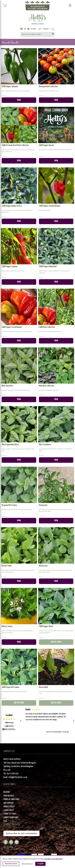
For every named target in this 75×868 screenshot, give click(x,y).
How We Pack (9, 796)
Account (34, 29)
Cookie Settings (10, 814)
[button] (21, 721)
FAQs (5, 821)
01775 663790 (13, 774)
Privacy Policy (9, 807)
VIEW (19, 100)
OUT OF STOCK (56, 642)
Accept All (40, 864)
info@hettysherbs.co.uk (18, 777)
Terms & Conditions (11, 799)
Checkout (46, 29)
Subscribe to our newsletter (21, 833)
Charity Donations (11, 818)
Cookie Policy (9, 810)
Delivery (7, 792)
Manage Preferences (27, 864)
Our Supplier (8, 803)
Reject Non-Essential (11, 864)
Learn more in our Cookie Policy (53, 859)
